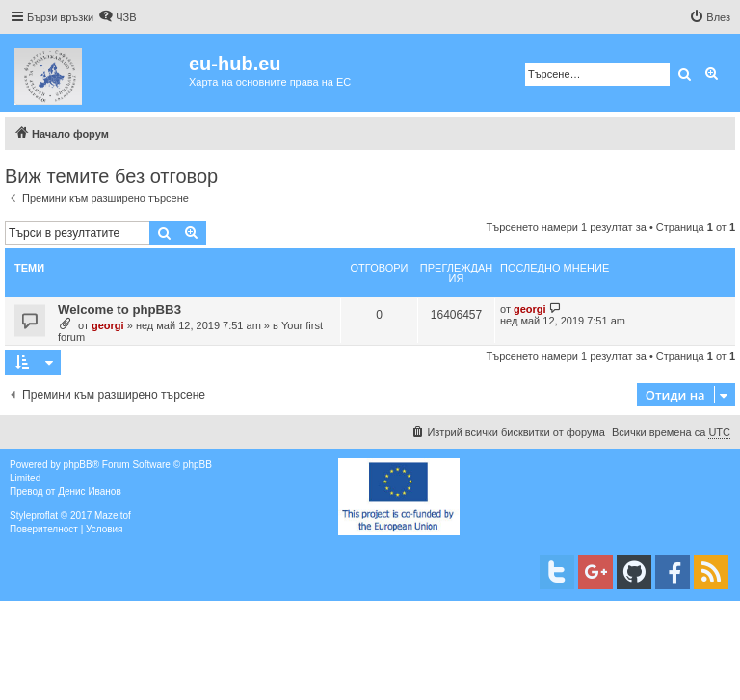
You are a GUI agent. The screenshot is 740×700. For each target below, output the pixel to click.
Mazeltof (113, 516)
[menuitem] (117, 17)
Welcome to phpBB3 (119, 310)
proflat (44, 516)
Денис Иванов (90, 492)
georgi (108, 325)
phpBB (78, 465)
